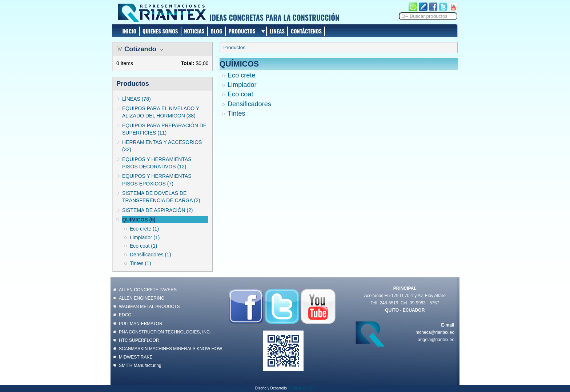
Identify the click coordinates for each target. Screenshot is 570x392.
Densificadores (249, 104)
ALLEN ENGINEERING (142, 298)
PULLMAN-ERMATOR (141, 324)
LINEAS (277, 31)
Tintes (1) (141, 263)
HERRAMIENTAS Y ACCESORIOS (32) (162, 146)
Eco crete (242, 75)
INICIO (130, 31)
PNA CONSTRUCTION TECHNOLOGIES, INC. (165, 332)
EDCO (125, 315)
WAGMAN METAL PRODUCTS (149, 307)
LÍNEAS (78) (137, 99)
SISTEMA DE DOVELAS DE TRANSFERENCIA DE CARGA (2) (161, 197)
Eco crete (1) (144, 229)
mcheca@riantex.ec (435, 332)
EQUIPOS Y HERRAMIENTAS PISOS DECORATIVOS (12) (157, 163)
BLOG (216, 31)
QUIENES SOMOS (160, 31)
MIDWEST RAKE (136, 357)
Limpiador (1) (145, 237)
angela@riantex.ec (436, 340)
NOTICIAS (194, 31)
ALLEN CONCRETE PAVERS (148, 290)
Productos (235, 47)
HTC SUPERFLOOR (139, 340)
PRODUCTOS (242, 31)
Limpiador (242, 85)
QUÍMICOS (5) (139, 220)
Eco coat (240, 94)
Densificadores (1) (150, 255)
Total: (187, 63)
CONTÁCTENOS (306, 31)
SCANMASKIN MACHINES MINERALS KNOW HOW (170, 349)
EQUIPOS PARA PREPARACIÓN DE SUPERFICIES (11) (164, 129)
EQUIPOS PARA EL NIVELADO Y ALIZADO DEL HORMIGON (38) (161, 112)
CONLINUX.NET (301, 388)
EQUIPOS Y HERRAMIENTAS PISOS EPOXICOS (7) (157, 180)
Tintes (236, 113)
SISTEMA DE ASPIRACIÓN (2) (158, 210)
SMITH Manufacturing (140, 365)
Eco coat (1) (143, 246)
